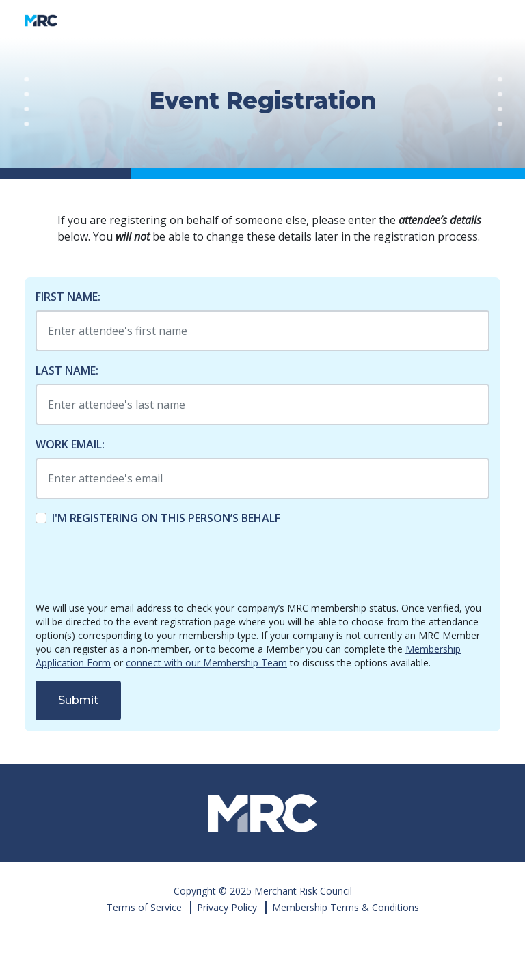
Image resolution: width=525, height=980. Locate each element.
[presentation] (139, 564)
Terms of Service (144, 907)
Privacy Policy (227, 907)
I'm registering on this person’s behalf (166, 518)
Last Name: (67, 370)
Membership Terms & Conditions (346, 907)
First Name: (68, 297)
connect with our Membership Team (206, 663)
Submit (78, 700)
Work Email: (70, 444)
